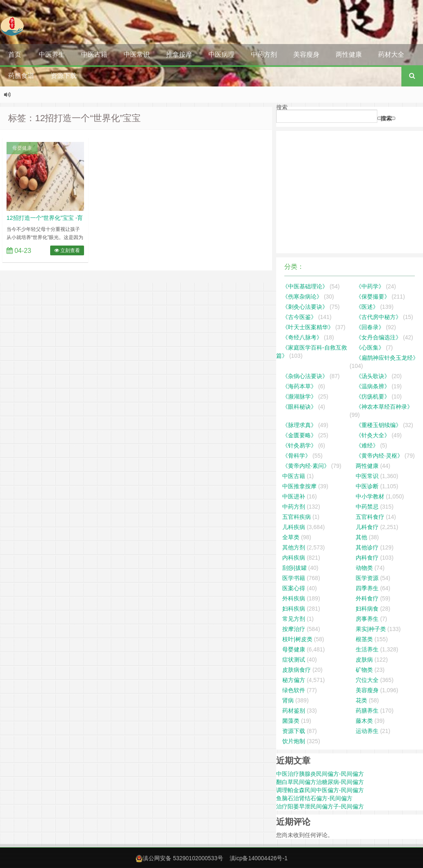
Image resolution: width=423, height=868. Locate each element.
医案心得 (294, 588)
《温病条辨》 (373, 386)
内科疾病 (294, 558)
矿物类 (364, 670)
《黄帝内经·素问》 (306, 466)
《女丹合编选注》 (379, 337)
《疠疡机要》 (373, 396)
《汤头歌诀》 (373, 376)
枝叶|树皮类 (297, 639)
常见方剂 (294, 619)
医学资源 (367, 578)
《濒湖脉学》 (299, 396)
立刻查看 (67, 250)
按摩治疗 (294, 629)
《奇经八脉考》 (302, 337)
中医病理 (221, 54)
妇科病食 (367, 609)
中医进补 (294, 496)
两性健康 (349, 54)
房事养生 (367, 619)
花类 (361, 700)
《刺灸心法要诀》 (305, 307)
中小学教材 (370, 496)
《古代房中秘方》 (379, 317)
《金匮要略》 (299, 435)
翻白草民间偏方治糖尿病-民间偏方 (320, 782)
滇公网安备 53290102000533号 (183, 858)
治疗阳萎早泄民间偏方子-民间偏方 (320, 806)
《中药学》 (370, 286)
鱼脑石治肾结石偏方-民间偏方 (314, 798)
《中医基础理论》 (305, 286)
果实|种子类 (371, 629)
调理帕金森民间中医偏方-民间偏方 (320, 790)
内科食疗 (367, 558)
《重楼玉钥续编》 (379, 425)
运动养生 (367, 731)
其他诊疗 (367, 547)
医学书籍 (294, 578)
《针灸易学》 (299, 445)
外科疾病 (294, 598)
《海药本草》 (299, 386)
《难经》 (367, 445)
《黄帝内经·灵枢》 (379, 456)
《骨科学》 (297, 456)
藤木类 (364, 721)
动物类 (364, 568)
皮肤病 (364, 660)
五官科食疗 (370, 517)
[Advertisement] (350, 192)
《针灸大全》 (373, 435)
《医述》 (367, 307)
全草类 (291, 537)
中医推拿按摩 (299, 486)
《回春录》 (370, 327)
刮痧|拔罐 (295, 568)
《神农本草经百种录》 (384, 407)
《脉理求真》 (299, 425)
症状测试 (294, 660)
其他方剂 (294, 547)
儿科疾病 (294, 527)
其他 (361, 537)
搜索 (282, 107)
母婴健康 (22, 148)
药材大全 (391, 54)
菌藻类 (291, 721)
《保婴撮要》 (373, 297)
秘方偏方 (294, 680)
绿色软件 (294, 690)
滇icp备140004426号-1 (259, 858)
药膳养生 (367, 711)
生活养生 (367, 649)
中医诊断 (367, 486)
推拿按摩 (179, 54)
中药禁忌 (367, 507)
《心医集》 (370, 348)
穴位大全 (367, 680)
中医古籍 (94, 54)
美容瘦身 (306, 54)
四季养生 (367, 588)
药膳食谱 (21, 76)
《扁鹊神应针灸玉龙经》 (387, 358)
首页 (15, 54)
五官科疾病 (297, 517)
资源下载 (64, 76)
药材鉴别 (294, 711)
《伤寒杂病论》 (302, 297)
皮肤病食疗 (297, 670)
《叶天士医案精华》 (308, 327)
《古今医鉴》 (299, 317)
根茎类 (364, 639)
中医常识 (137, 54)
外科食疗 (367, 598)
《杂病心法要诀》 (305, 376)
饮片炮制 (294, 741)
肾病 (288, 700)
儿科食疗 (367, 527)
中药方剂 (264, 54)
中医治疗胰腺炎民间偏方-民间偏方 (320, 774)
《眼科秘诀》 (299, 407)
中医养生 (52, 54)
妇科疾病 (294, 609)
